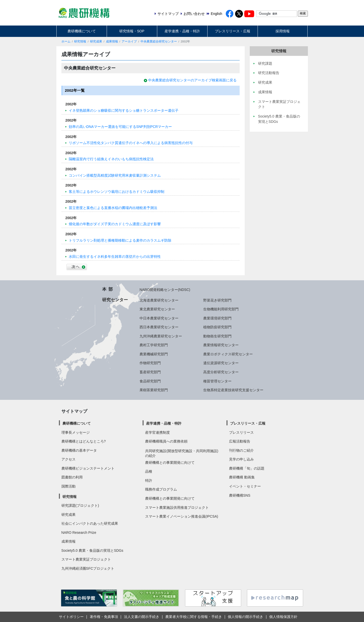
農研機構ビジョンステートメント (88, 468)
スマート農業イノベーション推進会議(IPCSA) (182, 516)
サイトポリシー (71, 617)
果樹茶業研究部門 (154, 390)
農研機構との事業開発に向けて (170, 463)
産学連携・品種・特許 (182, 31)
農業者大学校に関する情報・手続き (194, 617)
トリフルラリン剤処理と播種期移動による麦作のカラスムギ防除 (120, 240)
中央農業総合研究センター (159, 41)
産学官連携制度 (157, 432)
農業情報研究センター (221, 345)
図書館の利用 (72, 477)
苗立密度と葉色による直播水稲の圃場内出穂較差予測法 (113, 208)
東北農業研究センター (157, 309)
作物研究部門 (150, 363)
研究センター (115, 300)
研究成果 (96, 41)
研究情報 (80, 41)
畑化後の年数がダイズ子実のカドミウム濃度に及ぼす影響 (115, 224)
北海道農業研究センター (159, 300)
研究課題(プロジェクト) (80, 505)
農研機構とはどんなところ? (84, 441)
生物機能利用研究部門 (221, 309)
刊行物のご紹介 (241, 450)
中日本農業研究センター (159, 318)
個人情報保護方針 (283, 617)
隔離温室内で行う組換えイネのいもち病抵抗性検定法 (111, 159)
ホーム (66, 41)
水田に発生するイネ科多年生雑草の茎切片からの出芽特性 (115, 257)
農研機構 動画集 (242, 477)
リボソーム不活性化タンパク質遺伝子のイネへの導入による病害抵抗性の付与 (131, 143)
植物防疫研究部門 (217, 327)
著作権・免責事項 (104, 617)
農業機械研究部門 (154, 354)
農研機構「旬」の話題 (247, 468)
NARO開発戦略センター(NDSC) (165, 290)
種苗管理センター (217, 381)
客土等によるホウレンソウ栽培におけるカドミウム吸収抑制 (117, 192)
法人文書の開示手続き (142, 617)
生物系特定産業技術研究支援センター (233, 390)
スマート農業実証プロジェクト (86, 559)
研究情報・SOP (132, 31)
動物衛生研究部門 (217, 336)
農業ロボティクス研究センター (228, 354)
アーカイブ (129, 41)
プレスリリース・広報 (233, 31)
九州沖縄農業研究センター (161, 336)
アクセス (69, 459)
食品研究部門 (150, 381)
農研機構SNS (240, 495)
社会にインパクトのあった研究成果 (90, 523)
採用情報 (283, 31)
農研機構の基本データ (79, 450)
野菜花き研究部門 (217, 300)
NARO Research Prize (79, 533)
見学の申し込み (241, 459)
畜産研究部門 (150, 372)
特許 (149, 480)
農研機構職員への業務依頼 (166, 441)
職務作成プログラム (161, 489)
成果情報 (112, 41)
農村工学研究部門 (154, 345)
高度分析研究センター (221, 372)
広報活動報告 (240, 441)
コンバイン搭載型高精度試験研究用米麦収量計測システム (115, 175)
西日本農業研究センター (159, 327)
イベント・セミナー (245, 486)
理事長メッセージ (76, 432)
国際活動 (69, 486)
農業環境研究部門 (217, 318)
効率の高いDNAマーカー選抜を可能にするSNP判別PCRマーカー (120, 127)
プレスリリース (241, 432)
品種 (149, 471)
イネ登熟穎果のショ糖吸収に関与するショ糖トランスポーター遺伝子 (124, 110)
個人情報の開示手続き (245, 617)
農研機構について (82, 31)
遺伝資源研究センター (221, 363)
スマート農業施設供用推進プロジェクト (177, 508)
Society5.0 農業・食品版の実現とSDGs (92, 550)
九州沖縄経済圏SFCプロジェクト (88, 568)
